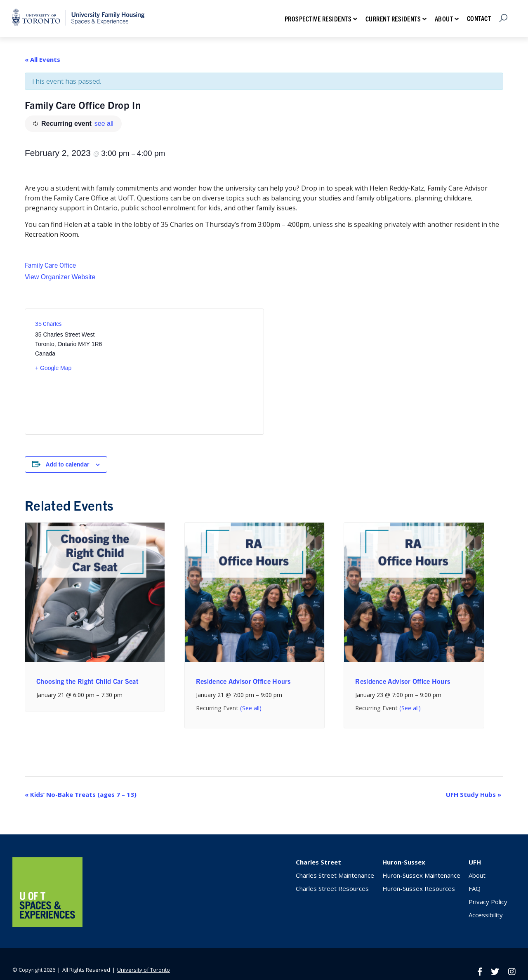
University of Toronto (144, 970)
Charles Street (318, 862)
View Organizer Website (60, 277)
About (444, 19)
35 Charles (48, 323)
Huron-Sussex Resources (419, 888)
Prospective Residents (318, 19)
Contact (479, 18)
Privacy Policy (488, 902)
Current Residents (393, 19)
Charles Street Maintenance (335, 875)
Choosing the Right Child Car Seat (87, 681)
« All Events (42, 59)
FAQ (475, 888)
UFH (475, 862)
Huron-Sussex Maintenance (421, 875)
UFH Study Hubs (474, 794)
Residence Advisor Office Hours (243, 681)
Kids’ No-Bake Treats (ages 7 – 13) (81, 794)
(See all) (251, 708)
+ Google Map (53, 368)
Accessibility (486, 915)
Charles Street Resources (332, 888)
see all (104, 124)
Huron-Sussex (404, 862)
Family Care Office (50, 265)
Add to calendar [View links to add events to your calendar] (68, 464)
